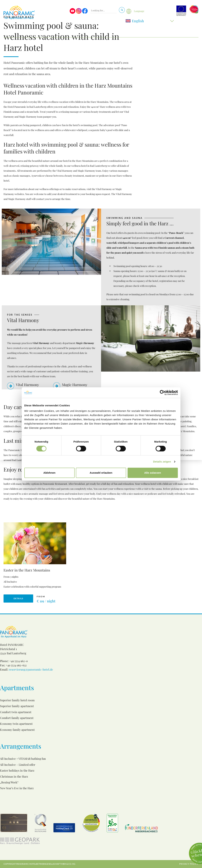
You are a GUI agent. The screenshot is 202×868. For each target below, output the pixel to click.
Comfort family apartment (17, 718)
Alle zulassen (153, 473)
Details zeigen (162, 462)
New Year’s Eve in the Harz (17, 788)
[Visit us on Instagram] (79, 13)
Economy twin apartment (16, 724)
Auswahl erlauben (101, 473)
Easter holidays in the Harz (17, 770)
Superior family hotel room (17, 700)
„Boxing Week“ (9, 782)
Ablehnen (49, 473)
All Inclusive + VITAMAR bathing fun (23, 759)
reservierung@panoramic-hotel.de (31, 669)
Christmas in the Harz (14, 776)
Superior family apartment (17, 706)
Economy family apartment (17, 730)
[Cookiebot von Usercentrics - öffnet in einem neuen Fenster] (162, 393)
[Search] (122, 10)
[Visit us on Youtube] (73, 13)
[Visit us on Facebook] (85, 13)
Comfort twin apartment (16, 712)
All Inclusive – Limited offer (18, 765)
